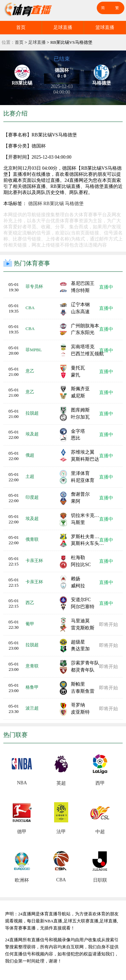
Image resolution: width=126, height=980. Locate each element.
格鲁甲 (32, 687)
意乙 (30, 371)
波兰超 (32, 708)
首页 (21, 27)
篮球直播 (105, 27)
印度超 (32, 497)
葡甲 (30, 624)
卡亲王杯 (34, 561)
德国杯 (35, 204)
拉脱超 (32, 413)
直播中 (106, 287)
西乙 (30, 603)
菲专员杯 (34, 286)
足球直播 (63, 27)
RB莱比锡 (54, 204)
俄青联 (32, 539)
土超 (30, 476)
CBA (30, 308)
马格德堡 (74, 204)
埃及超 (32, 434)
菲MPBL (34, 350)
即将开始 (109, 625)
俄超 (30, 455)
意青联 (32, 666)
